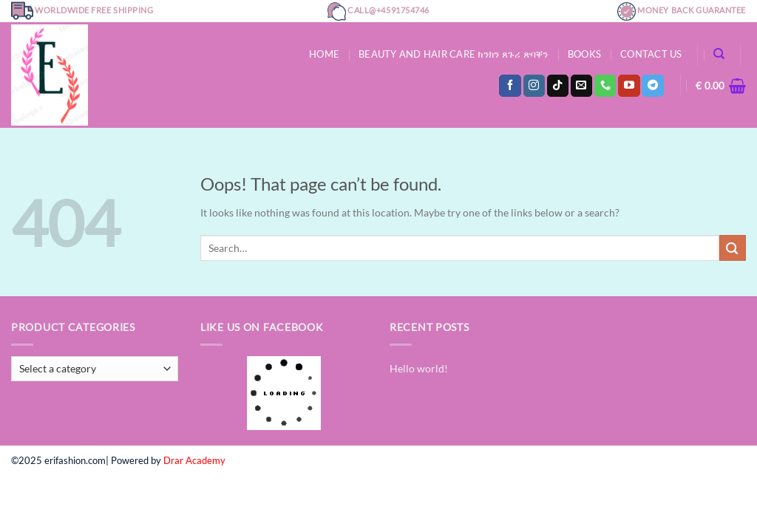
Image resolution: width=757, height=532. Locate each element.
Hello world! (419, 368)
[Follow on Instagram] (534, 86)
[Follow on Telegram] (652, 86)
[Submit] (733, 248)
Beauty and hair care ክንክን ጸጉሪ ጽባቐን (454, 54)
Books (584, 54)
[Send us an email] (581, 86)
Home (324, 54)
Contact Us (651, 54)
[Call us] (605, 86)
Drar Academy (194, 460)
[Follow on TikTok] (558, 86)
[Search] (719, 54)
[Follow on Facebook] (510, 86)
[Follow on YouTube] (629, 86)
